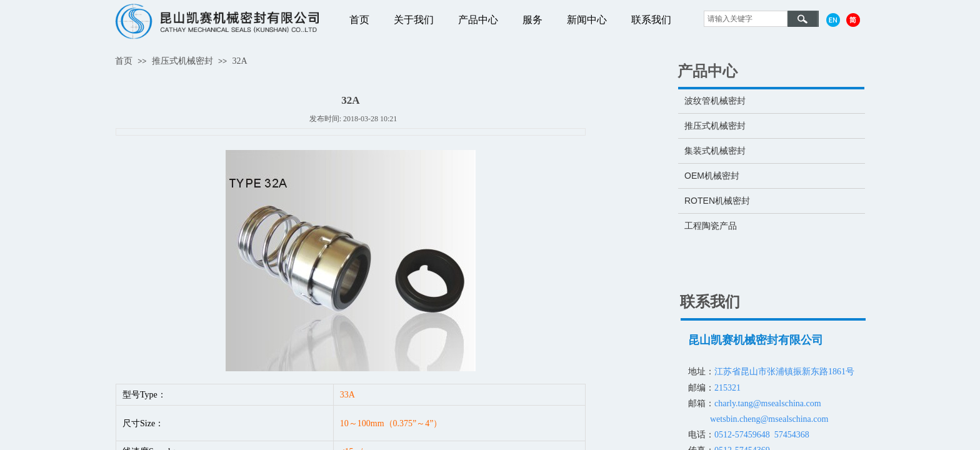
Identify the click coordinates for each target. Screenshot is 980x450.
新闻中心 (587, 20)
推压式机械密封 (182, 61)
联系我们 (651, 20)
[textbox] (746, 19)
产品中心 (478, 20)
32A (239, 61)
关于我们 (414, 20)
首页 (359, 20)
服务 (532, 20)
